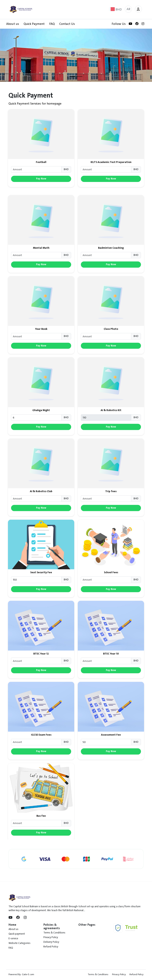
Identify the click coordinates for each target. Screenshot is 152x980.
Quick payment (17, 934)
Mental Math (41, 266)
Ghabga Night (41, 428)
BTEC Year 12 (41, 672)
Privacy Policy (51, 937)
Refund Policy (51, 947)
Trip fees (111, 510)
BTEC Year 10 (111, 672)
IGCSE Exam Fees (41, 753)
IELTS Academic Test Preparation (111, 163)
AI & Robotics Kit (111, 428)
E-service (13, 938)
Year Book (41, 347)
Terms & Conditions (54, 933)
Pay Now (41, 179)
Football (41, 163)
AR (128, 9)
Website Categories (19, 943)
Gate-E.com (28, 974)
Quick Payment (34, 24)
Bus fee (41, 834)
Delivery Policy (51, 942)
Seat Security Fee (41, 591)
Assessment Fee (111, 753)
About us (13, 24)
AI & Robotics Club (41, 510)
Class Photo (111, 347)
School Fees (111, 591)
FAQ (52, 24)
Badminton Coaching (111, 266)
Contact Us (67, 24)
